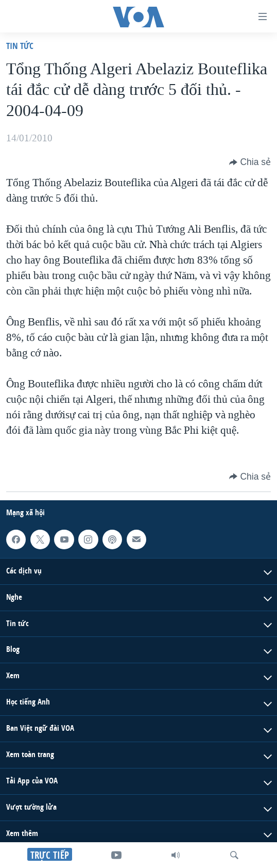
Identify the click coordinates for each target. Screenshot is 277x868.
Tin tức (20, 46)
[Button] (250, 162)
